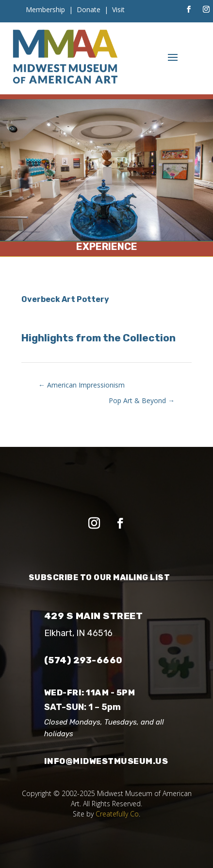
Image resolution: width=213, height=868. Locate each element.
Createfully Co (117, 814)
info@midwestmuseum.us (106, 761)
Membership (45, 9)
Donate (89, 9)
